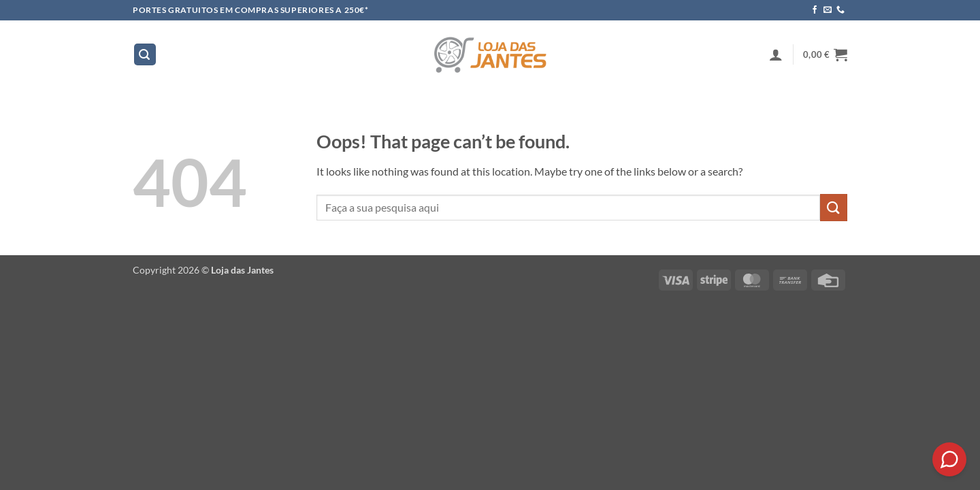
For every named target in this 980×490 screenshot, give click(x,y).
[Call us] (840, 10)
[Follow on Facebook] (815, 10)
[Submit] (834, 207)
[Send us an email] (828, 10)
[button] (145, 55)
